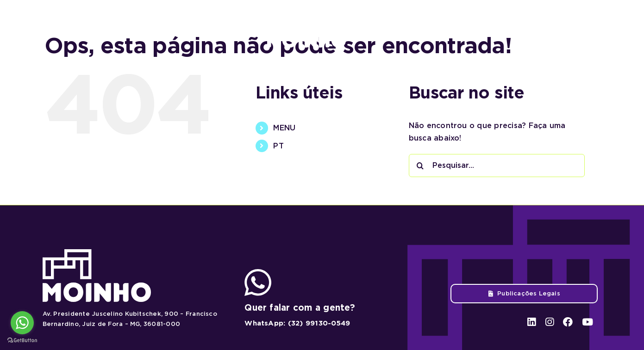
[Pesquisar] (420, 166)
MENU (284, 128)
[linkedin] (530, 28)
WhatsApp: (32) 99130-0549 (297, 323)
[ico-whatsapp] (258, 273)
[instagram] (547, 28)
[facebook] (565, 28)
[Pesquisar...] (497, 166)
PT (278, 146)
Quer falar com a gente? (300, 308)
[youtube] (584, 28)
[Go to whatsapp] (22, 323)
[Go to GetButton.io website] (22, 341)
